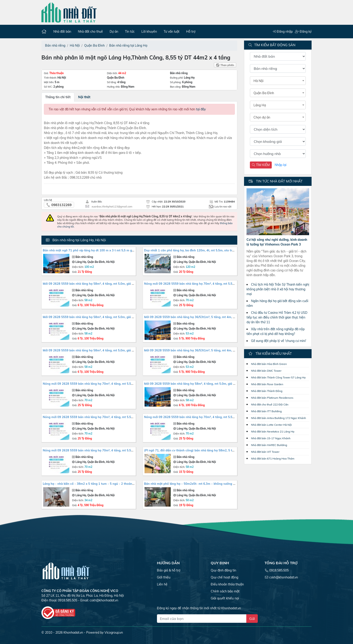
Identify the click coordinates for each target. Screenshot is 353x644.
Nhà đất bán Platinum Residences (272, 398)
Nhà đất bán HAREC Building (269, 445)
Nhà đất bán (62, 32)
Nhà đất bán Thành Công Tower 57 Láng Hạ (278, 377)
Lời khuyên (149, 32)
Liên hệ (162, 584)
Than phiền (227, 65)
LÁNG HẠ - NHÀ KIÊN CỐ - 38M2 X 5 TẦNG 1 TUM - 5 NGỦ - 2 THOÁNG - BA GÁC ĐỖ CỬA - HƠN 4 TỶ (107, 484)
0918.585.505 (279, 570)
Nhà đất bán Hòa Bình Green (269, 364)
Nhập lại (281, 165)
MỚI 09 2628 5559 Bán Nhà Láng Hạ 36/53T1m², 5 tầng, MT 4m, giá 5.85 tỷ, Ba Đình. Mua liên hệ (211, 317)
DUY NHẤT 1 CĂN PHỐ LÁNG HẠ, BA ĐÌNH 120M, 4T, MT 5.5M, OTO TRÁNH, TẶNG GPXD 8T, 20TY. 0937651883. (215, 250)
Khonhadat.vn (73, 633)
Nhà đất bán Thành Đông (267, 391)
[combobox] (278, 81)
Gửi (252, 619)
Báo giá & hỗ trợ (169, 570)
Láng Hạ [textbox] (260, 105)
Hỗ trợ (191, 32)
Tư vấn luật (172, 32)
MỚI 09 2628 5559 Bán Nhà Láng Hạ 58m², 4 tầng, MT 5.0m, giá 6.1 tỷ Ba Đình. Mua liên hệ (106, 284)
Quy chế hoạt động (224, 577)
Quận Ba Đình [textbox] (264, 93)
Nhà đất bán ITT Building (266, 411)
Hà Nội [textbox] (258, 81)
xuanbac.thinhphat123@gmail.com (112, 207)
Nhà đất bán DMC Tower (266, 371)
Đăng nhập (282, 32)
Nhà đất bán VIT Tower (265, 452)
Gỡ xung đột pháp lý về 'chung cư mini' (279, 341)
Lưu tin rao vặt (223, 207)
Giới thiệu (164, 577)
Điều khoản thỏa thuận (227, 584)
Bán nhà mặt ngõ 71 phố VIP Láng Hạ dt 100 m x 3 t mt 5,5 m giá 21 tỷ (93, 250)
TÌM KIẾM (261, 165)
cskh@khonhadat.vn (104, 600)
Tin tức (130, 32)
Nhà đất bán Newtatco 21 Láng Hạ (273, 431)
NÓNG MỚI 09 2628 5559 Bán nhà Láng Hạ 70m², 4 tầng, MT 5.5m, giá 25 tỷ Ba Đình (202, 284)
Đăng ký (303, 32)
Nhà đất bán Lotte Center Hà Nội (271, 425)
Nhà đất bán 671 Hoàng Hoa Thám (273, 459)
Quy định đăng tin (223, 570)
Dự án (114, 32)
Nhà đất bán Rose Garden (267, 384)
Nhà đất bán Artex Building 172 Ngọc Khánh (278, 418)
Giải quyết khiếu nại (225, 598)
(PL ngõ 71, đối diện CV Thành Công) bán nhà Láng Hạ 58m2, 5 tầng (191, 450)
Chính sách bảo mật (225, 591)
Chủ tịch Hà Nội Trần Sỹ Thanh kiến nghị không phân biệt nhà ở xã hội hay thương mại (278, 289)
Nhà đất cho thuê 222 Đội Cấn (270, 404)
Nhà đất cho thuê (90, 32)
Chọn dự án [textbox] (262, 117)
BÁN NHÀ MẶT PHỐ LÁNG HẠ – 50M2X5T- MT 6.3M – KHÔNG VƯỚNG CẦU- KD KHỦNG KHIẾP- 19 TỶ (208, 484)
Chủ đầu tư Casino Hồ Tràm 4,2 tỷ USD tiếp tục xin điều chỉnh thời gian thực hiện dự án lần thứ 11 (277, 317)
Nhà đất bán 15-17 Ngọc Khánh (271, 438)
